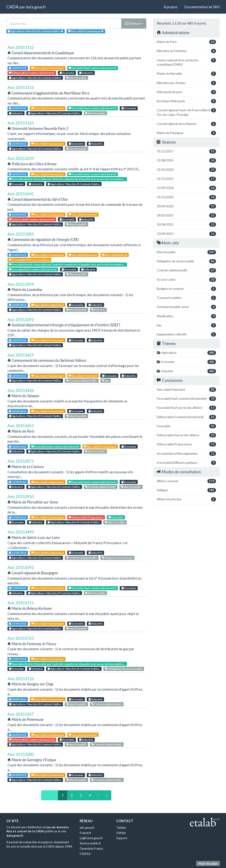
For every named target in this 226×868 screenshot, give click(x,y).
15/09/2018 (186, 188)
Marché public (76, 78)
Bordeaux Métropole (186, 101)
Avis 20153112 (21, 47)
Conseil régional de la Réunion (186, 124)
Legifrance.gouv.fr (91, 838)
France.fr (86, 833)
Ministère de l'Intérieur (186, 51)
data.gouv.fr (36, 7)
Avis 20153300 (21, 754)
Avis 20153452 (21, 426)
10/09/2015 (18, 68)
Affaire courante (186, 481)
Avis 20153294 (21, 284)
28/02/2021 (186, 215)
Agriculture (186, 353)
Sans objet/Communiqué (48, 68)
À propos (171, 7)
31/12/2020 (186, 197)
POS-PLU (98, 310)
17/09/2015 (18, 482)
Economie (67, 73)
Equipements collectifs (186, 334)
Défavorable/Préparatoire (86, 517)
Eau (105, 381)
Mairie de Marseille (186, 74)
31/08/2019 (186, 160)
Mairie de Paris (186, 42)
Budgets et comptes (186, 289)
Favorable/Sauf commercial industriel (92, 68)
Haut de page (208, 863)
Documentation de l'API (202, 7)
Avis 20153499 (21, 532)
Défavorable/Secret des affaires (186, 435)
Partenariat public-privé (186, 307)
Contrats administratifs (82, 381)
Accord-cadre (186, 280)
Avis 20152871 (21, 461)
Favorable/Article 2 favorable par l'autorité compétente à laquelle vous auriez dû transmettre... (67, 179)
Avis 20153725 (21, 638)
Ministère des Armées (186, 83)
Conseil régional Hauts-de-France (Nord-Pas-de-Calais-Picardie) (186, 112)
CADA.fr (85, 854)
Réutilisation (186, 316)
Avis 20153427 (21, 355)
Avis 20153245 (21, 194)
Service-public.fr (90, 843)
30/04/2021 (186, 224)
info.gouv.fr (87, 828)
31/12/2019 (186, 179)
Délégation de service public (124, 669)
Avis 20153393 (21, 320)
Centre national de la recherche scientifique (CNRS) (186, 62)
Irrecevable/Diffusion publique (29, 260)
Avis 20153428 (21, 390)
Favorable (116, 517)
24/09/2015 (18, 699)
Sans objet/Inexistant (83, 215)
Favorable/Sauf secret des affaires (186, 408)
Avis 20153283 (21, 234)
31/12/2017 (186, 151)
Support (122, 838)
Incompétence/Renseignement (186, 454)
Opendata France (91, 848)
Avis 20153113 (21, 87)
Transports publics (186, 298)
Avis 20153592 (21, 567)
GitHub (121, 833)
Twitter (121, 828)
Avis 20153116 (21, 679)
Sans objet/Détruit (115, 255)
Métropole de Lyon (186, 92)
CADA (12, 7)
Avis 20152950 (21, 496)
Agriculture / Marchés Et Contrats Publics (35, 78)
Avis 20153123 (21, 123)
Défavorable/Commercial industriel (32, 73)
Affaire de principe (186, 499)
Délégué (186, 490)
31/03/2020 (186, 170)
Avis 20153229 (21, 158)
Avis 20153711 (21, 603)
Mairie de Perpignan (186, 133)
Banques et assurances (117, 558)
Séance (134, 23)
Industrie (86, 73)
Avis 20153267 (21, 714)
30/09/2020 (186, 206)
